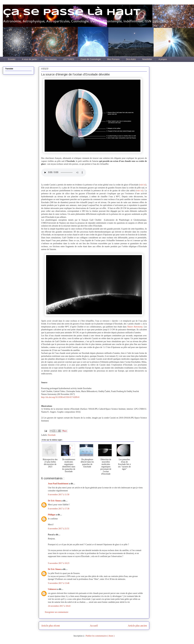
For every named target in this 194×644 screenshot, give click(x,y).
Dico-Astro (131, 59)
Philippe (52, 515)
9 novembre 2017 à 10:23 (59, 563)
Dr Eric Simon (55, 501)
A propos (163, 59)
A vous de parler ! (30, 59)
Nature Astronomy (135, 327)
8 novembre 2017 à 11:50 (59, 495)
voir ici (143, 185)
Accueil (94, 626)
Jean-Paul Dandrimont (58, 484)
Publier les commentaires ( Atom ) (100, 636)
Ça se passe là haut (72, 12)
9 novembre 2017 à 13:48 (59, 583)
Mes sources (51, 59)
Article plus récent (50, 626)
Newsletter (147, 59)
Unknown (53, 589)
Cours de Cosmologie (91, 59)
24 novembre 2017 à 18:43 (59, 606)
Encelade (52, 435)
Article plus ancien (137, 626)
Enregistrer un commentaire (57, 612)
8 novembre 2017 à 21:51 (59, 529)
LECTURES (69, 59)
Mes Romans (113, 59)
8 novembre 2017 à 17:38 (59, 509)
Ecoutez (12, 59)
